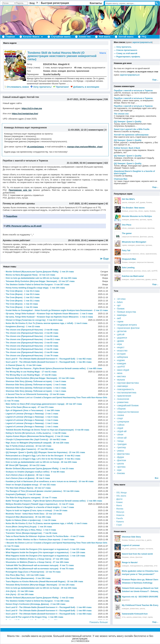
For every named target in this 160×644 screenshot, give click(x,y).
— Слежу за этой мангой (126, 53)
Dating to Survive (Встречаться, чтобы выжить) (28, 433)
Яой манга (104, 37)
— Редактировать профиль (127, 57)
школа (125, 202)
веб (137, 202)
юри (119, 470)
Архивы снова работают (17, 240)
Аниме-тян (85, 37)
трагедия (122, 444)
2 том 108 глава (58, 604)
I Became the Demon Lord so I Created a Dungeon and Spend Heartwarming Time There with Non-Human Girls (56, 398)
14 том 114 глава (47, 275)
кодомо (121, 360)
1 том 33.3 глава (32, 294)
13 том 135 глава (67, 585)
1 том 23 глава (67, 469)
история (121, 354)
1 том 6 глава (81, 323)
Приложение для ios (20, 190)
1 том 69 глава (59, 433)
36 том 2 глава (43, 478)
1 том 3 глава (87, 314)
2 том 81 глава (51, 349)
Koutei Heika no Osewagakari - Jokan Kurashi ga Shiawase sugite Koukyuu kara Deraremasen (49, 310)
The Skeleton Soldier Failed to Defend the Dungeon (29, 285)
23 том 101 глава (77, 452)
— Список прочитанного (125, 50)
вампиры (122, 315)
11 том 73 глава (12, 546)
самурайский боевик (128, 405)
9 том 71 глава (67, 565)
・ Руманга (119, 522)
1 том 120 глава (78, 552)
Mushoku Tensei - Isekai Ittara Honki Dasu (25, 514)
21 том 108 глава (26, 591)
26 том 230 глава (69, 278)
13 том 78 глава (53, 572)
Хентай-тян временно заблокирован (131, 135)
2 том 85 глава (51, 333)
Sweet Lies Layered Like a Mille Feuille (132, 129)
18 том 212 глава (37, 465)
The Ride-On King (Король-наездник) (23, 498)
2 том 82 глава (51, 346)
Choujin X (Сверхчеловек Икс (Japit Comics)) (27, 440)
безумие (125, 557)
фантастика (123, 454)
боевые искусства (127, 312)
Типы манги (120, 485)
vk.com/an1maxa (35, 147)
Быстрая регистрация (55, 3)
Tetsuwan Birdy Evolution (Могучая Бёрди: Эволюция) (31, 281)
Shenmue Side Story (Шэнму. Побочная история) (29, 381)
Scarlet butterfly (52, 74)
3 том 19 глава (60, 511)
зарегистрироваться (142, 42)
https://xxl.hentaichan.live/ (25, 114)
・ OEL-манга (120, 496)
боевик (47, 71)
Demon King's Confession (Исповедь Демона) (27, 604)
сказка (121, 415)
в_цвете (148, 540)
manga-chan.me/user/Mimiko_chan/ (85, 147)
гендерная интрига (127, 325)
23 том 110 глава (54, 514)
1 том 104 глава (57, 288)
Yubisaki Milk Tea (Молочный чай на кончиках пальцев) (32, 565)
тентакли (149, 549)
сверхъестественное (130, 237)
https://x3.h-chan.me (32, 108)
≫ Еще (104, 259)
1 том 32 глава (31, 307)
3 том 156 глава (43, 578)
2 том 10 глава (62, 436)
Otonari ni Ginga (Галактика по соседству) (26, 320)
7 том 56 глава (50, 533)
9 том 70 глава (67, 569)
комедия (62, 71)
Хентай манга (126, 37)
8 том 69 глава (82, 430)
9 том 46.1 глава (73, 459)
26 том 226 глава (61, 443)
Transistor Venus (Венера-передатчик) (24, 533)
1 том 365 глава (56, 617)
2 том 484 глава (95, 501)
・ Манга (118, 506)
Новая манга (120, 532)
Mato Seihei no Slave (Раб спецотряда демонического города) (35, 404)
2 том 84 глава (51, 336)
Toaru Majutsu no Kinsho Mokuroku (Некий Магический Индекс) (36, 582)
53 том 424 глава (71, 491)
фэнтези (71, 71)
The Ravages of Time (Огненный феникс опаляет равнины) (34, 491)
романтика (134, 220)
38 (107, 240)
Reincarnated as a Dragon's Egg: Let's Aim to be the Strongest (34, 456)
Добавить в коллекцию (85, 87)
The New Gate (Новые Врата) (19, 488)
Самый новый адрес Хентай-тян (21, 97)
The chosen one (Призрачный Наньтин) (24, 330)
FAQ (144, 37)
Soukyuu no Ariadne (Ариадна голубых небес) (27, 472)
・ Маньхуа (119, 512)
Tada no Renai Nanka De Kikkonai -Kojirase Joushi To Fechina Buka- (37, 536)
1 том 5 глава (81, 523)
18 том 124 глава (43, 446)
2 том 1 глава (52, 414)
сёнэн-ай (122, 438)
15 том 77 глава (50, 498)
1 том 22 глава (33, 327)
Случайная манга (61, 37)
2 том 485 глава (95, 368)
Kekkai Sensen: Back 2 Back (127, 148)
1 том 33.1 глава (32, 301)
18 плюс (122, 299)
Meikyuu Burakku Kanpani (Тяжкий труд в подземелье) (32, 504)
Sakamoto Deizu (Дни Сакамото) (21, 449)
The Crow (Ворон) (14, 291)
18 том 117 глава (43, 488)
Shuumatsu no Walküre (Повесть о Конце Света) (28, 559)
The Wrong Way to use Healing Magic (23, 372)
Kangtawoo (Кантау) (15, 327)
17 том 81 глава (49, 372)
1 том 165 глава (52, 410)
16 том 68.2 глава (58, 440)
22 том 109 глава (26, 594)
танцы (120, 441)
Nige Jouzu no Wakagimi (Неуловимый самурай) (28, 443)
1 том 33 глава (31, 304)
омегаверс (123, 386)
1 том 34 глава (45, 527)
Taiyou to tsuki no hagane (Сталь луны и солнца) (29, 511)
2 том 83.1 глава (52, 339)
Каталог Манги (31, 37)
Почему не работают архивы (19, 204)
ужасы (121, 451)
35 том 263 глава (43, 517)
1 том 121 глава (78, 549)
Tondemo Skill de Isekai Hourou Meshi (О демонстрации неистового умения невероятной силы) (62, 56)
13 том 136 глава (67, 378)
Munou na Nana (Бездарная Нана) (22, 275)
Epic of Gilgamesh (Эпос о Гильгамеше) (24, 410)
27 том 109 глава (61, 559)
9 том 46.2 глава (73, 456)
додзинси (122, 338)
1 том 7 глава (68, 507)
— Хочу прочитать (123, 47)
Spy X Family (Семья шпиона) (20, 446)
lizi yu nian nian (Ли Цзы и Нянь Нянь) (24, 530)
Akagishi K (64, 64)
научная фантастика (128, 383)
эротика (143, 220)
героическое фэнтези (128, 328)
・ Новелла (119, 515)
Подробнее (12, 216)
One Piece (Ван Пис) (15, 575)
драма (143, 202)
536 (106, 99)
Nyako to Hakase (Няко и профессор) (23, 520)
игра (120, 344)
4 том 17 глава (77, 536)
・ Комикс (118, 502)
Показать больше (99, 622)
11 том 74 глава (12, 401)
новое (16, 87)
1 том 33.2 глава (32, 297)
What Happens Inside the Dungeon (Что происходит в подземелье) (37, 549)
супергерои (123, 422)
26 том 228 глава (69, 588)
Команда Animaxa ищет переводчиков (25, 128)
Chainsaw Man (121, 179)
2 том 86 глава (51, 330)
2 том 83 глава (51, 343)
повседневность (126, 389)
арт (119, 305)
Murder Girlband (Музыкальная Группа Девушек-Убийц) (32, 272)
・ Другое (118, 499)
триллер (122, 447)
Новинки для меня (123, 63)
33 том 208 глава (75, 582)
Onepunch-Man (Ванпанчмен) (20, 517)
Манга (103, 53)
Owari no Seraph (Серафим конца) (22, 485)
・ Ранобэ (118, 518)
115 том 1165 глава (35, 575)
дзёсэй (121, 334)
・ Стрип (118, 525)
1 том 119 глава (78, 556)
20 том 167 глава (74, 404)
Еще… (155, 80)
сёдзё (132, 279)
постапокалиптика (127, 393)
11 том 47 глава (67, 504)
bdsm (120, 302)
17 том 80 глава (49, 375)
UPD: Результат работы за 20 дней (24, 226)
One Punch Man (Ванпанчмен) (20, 578)
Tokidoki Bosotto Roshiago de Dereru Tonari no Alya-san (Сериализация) (40, 430)
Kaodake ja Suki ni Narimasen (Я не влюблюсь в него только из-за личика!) (41, 481)
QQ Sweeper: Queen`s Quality (128, 122)
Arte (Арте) (11, 591)
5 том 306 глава (62, 601)
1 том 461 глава (84, 362)
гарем (146, 211)
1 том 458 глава (84, 614)
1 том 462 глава (84, 359)
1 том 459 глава (84, 611)
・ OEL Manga (120, 493)
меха (120, 373)
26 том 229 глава (69, 462)
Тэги (116, 291)
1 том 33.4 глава (32, 291)
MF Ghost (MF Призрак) (17, 465)
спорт (120, 418)
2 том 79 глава (51, 356)
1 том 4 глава (60, 381)
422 (106, 163)
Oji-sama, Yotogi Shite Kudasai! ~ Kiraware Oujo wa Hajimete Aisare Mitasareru (42, 314)
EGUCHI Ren (50, 64)
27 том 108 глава (61, 562)
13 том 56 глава (57, 394)
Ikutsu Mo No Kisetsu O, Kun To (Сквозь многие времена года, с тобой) (39, 323)
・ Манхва (119, 509)
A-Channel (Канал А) (15, 365)
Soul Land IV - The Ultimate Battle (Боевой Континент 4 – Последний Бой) (40, 359)
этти (156, 566)
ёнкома (121, 473)
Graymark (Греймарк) (16, 494)
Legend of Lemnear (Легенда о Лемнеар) (25, 414)
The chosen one (121, 114)
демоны (133, 549)
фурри (121, 457)
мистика (122, 376)
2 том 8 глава (68, 540)
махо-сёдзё (123, 370)
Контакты (96, 3)
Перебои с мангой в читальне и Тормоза (25, 161)
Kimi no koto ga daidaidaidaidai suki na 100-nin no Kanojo (32, 278)
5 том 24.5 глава (55, 320)
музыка (121, 380)
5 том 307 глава (62, 285)
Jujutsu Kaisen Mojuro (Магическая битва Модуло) (30, 436)
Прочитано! (61, 87)
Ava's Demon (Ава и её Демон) (20, 475)
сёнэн (54, 71)
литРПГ (154, 271)
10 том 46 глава (86, 481)
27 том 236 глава (46, 449)
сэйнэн (121, 425)
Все (157, 478)
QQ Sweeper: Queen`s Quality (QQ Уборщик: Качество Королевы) (37, 452)
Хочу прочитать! (41, 87)
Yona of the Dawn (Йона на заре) (21, 407)
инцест (121, 347)
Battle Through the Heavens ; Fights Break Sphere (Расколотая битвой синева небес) (46, 368)
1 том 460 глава (84, 607)
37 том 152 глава (48, 485)
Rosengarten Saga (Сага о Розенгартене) (25, 572)
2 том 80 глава (51, 352)
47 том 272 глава (46, 407)
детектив (122, 331)
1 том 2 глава (87, 317)
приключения (83, 71)
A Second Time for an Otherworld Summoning (27, 394)
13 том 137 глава (67, 281)
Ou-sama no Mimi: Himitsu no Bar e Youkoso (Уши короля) (33, 540)
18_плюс (125, 549)
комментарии (95, 99)
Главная (10, 37)
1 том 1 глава (60, 391)
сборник (121, 409)
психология (123, 399)
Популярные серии (123, 194)
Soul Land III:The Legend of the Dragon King (26, 617)
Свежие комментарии (124, 86)
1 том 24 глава (67, 272)
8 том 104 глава (34, 365)
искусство (122, 351)
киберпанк (123, 357)
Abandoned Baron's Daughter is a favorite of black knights (33, 507)
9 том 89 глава (58, 472)
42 (107, 204)
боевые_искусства (130, 211)
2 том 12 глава (101, 310)
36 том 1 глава (43, 475)
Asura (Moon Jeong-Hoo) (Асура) (21, 527)
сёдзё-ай (122, 431)
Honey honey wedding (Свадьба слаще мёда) (27, 288)
